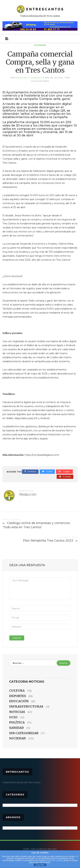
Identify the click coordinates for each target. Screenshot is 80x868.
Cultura (17, 691)
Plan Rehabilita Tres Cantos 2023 (48, 541)
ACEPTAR (40, 865)
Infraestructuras (26, 706)
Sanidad (16, 728)
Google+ (64, 471)
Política (17, 722)
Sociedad (40, 45)
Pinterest (65, 477)
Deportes (18, 696)
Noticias (17, 712)
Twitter (47, 471)
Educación (19, 701)
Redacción (21, 78)
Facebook (30, 471)
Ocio (13, 717)
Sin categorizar (24, 733)
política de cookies (54, 860)
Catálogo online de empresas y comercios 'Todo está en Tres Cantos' (36, 525)
